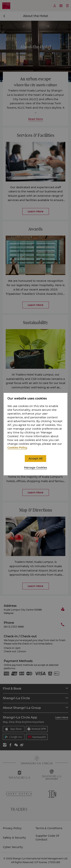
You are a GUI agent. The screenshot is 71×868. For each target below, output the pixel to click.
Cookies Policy (17, 448)
